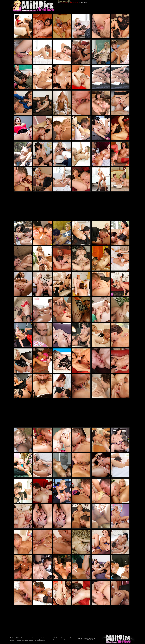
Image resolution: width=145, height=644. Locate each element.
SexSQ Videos (64, 3)
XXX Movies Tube (74, 3)
